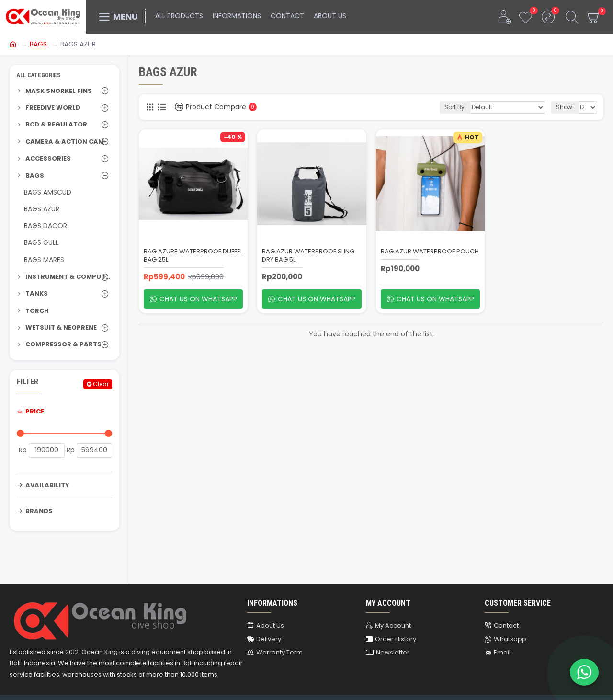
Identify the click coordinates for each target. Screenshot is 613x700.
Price (35, 411)
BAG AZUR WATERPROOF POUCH (430, 252)
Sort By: (455, 107)
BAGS (38, 44)
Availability (47, 485)
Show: (565, 107)
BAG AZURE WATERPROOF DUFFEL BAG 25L (193, 256)
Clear (101, 384)
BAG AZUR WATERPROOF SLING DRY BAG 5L (308, 256)
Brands (39, 511)
